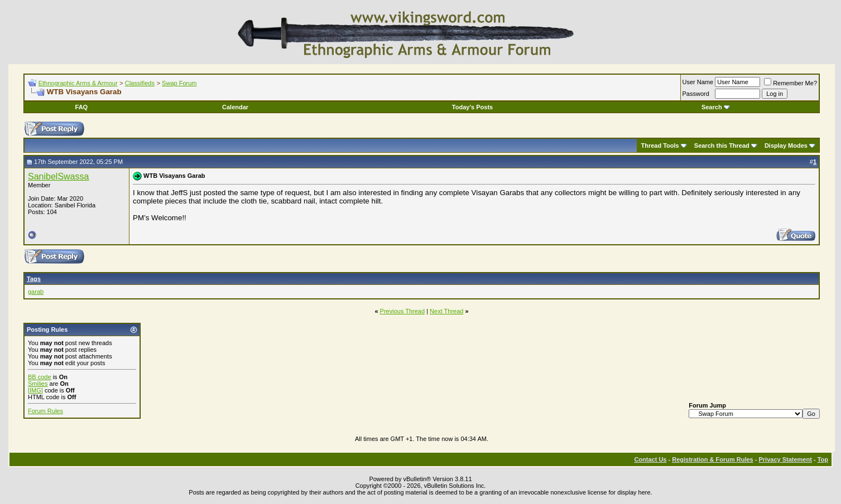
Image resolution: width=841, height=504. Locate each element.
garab (36, 292)
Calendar (235, 107)
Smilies (38, 384)
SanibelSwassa (58, 176)
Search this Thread (722, 146)
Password (696, 94)
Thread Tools (660, 146)
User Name (698, 82)
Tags (34, 279)
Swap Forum (179, 83)
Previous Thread (403, 311)
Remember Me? (790, 83)
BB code (40, 377)
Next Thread (446, 311)
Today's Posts (472, 107)
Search (716, 107)
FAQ (82, 107)
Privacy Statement (785, 459)
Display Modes (786, 146)
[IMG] (35, 390)
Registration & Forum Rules (712, 459)
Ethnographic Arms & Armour (78, 83)
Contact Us (650, 459)
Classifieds (140, 83)
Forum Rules (45, 411)
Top (823, 459)
